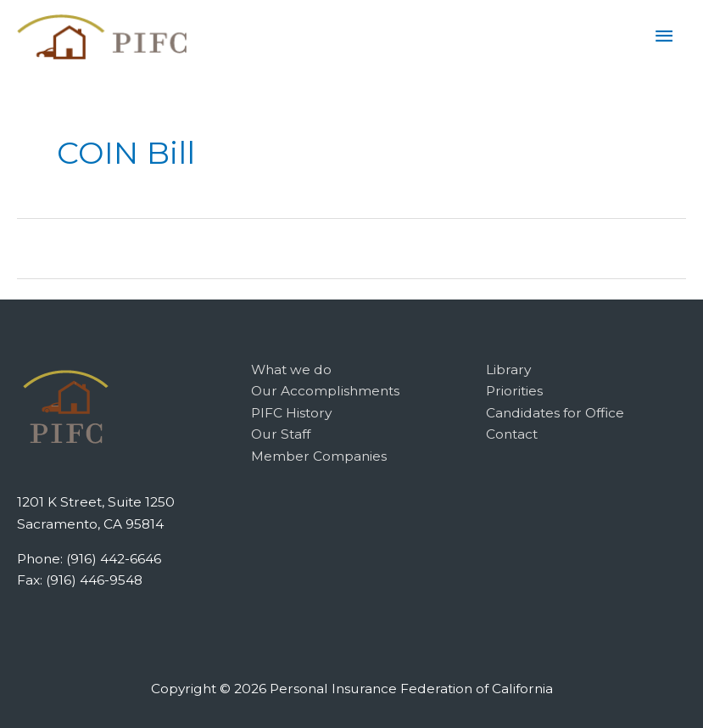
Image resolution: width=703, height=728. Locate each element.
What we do (291, 370)
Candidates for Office (555, 413)
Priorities (514, 391)
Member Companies (319, 456)
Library (508, 370)
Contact (512, 434)
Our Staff (281, 434)
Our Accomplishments (325, 391)
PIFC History (291, 413)
